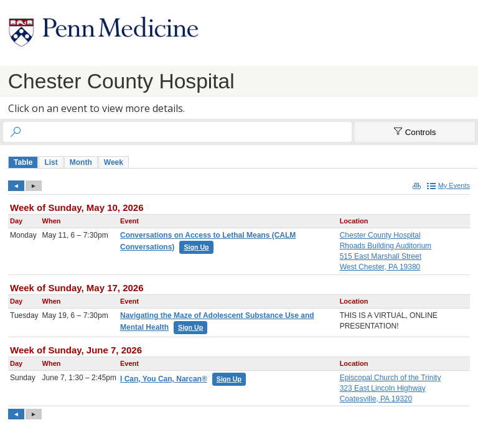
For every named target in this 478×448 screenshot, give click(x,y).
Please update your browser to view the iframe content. (243, 162)
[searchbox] (189, 132)
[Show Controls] (415, 132)
